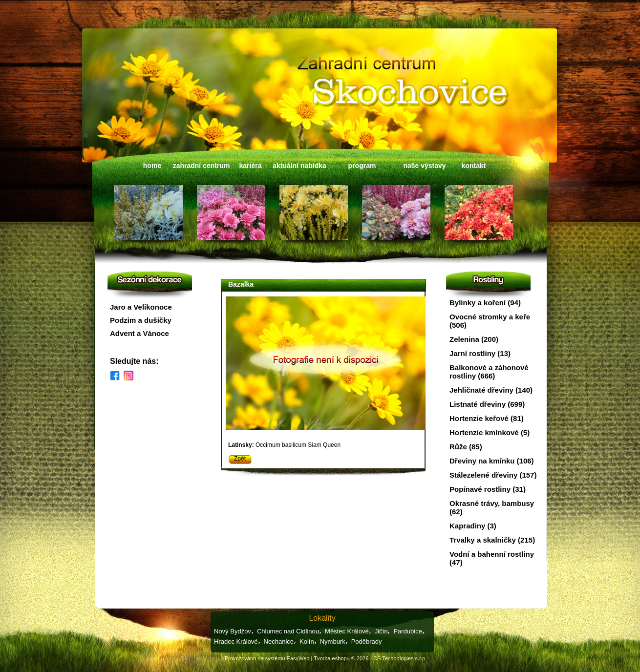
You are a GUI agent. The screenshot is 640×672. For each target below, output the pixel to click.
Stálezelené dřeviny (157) (493, 475)
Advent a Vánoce (139, 333)
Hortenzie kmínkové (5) (490, 432)
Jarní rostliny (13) (480, 353)
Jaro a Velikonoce (141, 307)
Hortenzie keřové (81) (487, 418)
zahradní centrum (202, 166)
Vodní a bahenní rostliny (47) (492, 558)
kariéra (251, 166)
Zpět (240, 459)
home (152, 166)
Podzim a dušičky (141, 320)
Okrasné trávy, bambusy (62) (492, 507)
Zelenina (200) (474, 339)
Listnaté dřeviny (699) (487, 404)
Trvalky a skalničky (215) (492, 540)
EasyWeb (298, 658)
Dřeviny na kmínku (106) (492, 461)
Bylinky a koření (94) (485, 303)
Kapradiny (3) (473, 526)
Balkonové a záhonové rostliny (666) (489, 372)
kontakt (474, 166)
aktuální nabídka (299, 166)
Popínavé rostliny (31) (488, 489)
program (362, 166)
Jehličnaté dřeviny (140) (491, 390)
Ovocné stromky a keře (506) (490, 321)
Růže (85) (466, 447)
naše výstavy (424, 166)
